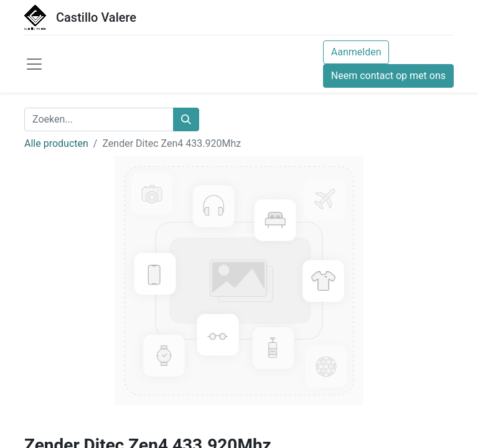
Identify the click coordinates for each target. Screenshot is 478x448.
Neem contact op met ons (388, 76)
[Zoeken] (186, 119)
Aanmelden (356, 52)
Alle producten (56, 143)
